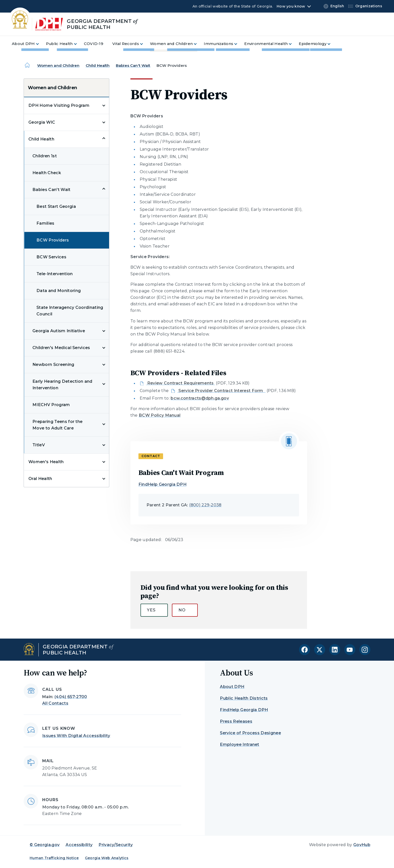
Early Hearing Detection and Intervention (62, 385)
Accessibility (79, 845)
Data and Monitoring (59, 291)
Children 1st (45, 156)
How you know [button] (291, 6)
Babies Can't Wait (133, 65)
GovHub (362, 845)
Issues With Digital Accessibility (76, 736)
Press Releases (236, 721)
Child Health (98, 65)
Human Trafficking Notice (54, 858)
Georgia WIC (42, 122)
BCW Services (51, 257)
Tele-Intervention (55, 274)
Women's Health (46, 462)
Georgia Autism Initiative (59, 331)
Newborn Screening (53, 365)
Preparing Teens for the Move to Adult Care (57, 425)
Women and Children (58, 65)
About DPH (232, 687)
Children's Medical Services (61, 348)
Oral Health (40, 479)
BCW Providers (53, 240)
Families (45, 223)
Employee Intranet (239, 744)
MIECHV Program (51, 405)
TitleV (39, 445)
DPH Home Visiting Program (59, 105)
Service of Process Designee (250, 733)
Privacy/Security (116, 845)
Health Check (47, 173)
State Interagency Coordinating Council (70, 311)
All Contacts (55, 703)
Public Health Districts (244, 698)
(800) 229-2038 (205, 505)
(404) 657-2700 (71, 697)
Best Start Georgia (56, 206)
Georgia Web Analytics (107, 858)
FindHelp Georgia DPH (162, 484)
